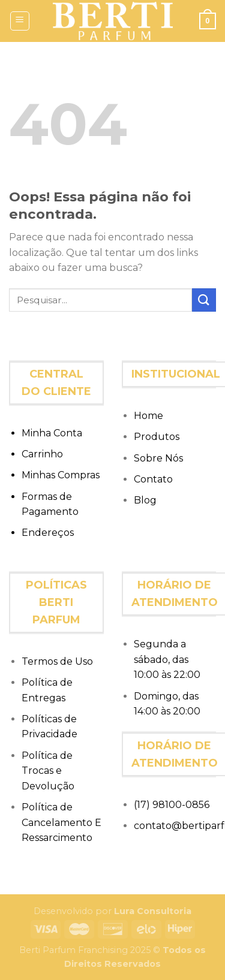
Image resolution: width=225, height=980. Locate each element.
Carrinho (42, 454)
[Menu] (20, 21)
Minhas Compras (61, 475)
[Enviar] (204, 300)
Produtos (157, 437)
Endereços (48, 533)
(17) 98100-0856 (172, 805)
